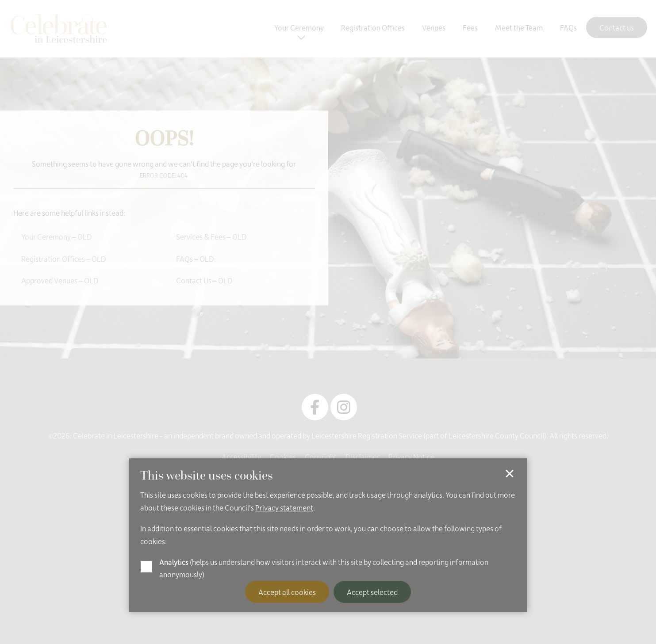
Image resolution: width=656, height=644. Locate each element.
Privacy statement (284, 507)
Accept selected (372, 592)
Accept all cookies (287, 592)
